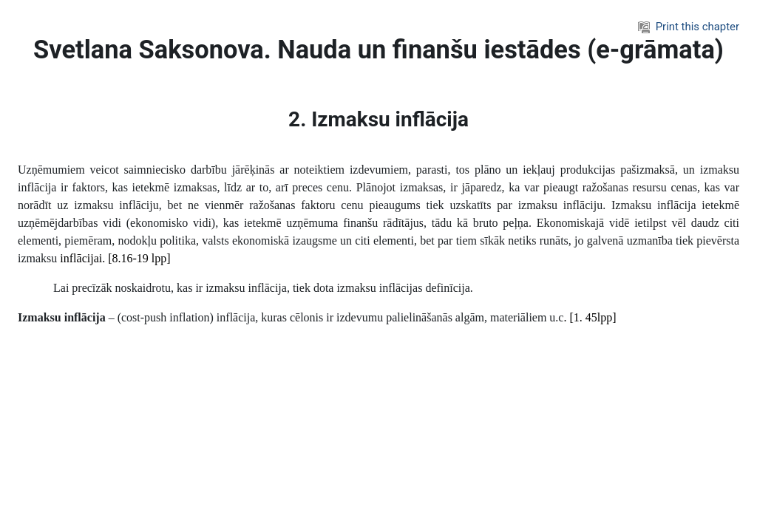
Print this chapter (689, 27)
